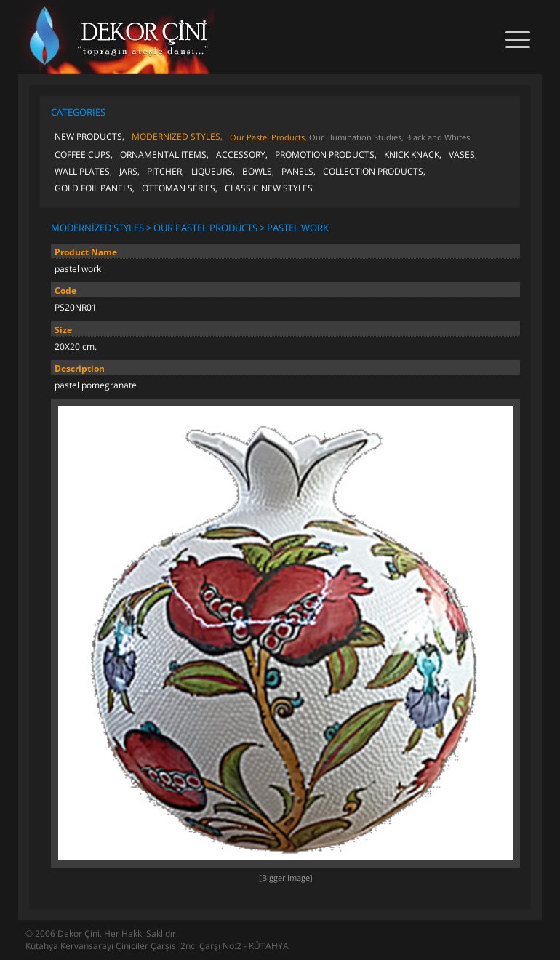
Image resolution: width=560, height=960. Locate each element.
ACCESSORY (241, 155)
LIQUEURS (212, 171)
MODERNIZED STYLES (176, 136)
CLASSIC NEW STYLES (269, 188)
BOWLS (257, 171)
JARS (128, 171)
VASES (462, 155)
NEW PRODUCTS (88, 136)
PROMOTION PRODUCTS (325, 155)
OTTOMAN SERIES (179, 188)
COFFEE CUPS (83, 155)
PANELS (297, 171)
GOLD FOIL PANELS (93, 188)
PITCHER (164, 171)
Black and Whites (438, 137)
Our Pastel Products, (268, 137)
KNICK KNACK (412, 155)
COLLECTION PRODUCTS (373, 171)
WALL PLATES (82, 171)
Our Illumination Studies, (356, 137)
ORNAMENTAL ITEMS (163, 155)
